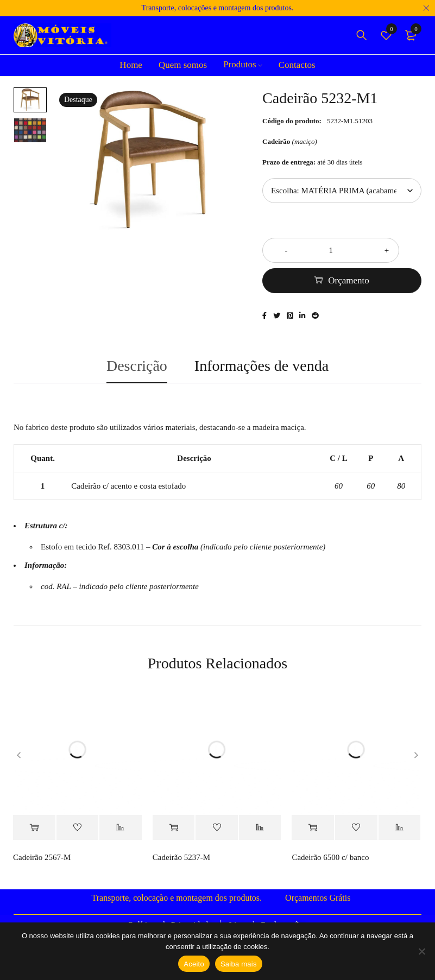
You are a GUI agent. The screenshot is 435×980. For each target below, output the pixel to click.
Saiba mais (239, 964)
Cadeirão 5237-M (181, 860)
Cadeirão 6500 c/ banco (330, 860)
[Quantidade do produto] (342, 250)
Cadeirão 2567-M (42, 860)
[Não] (421, 951)
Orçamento (349, 280)
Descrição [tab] (137, 368)
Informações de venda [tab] (261, 368)
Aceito (194, 964)
